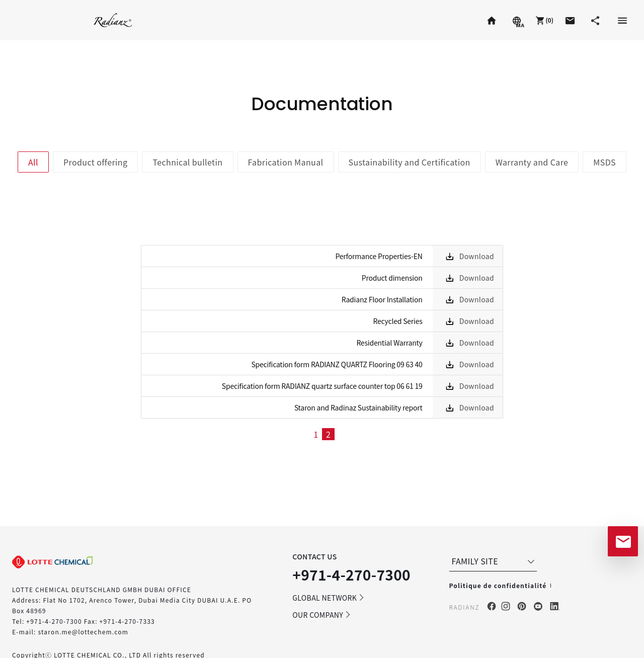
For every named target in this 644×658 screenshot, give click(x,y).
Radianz (113, 20)
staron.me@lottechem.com (83, 632)
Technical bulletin (187, 162)
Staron (32, 20)
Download (477, 256)
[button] (543, 20)
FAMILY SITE (494, 561)
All (33, 162)
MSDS (605, 162)
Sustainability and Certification (410, 162)
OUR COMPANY (322, 615)
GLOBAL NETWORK (329, 598)
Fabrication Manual (286, 162)
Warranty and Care (532, 162)
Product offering (95, 162)
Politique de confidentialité (498, 585)
